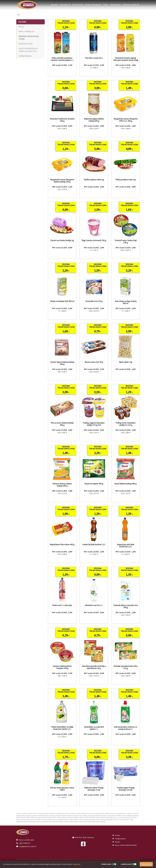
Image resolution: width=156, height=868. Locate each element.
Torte (106, 5)
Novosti (55, 5)
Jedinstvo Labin (131, 5)
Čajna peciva (115, 5)
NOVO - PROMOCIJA (26, 31)
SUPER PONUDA (25, 56)
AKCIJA (21, 27)
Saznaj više (77, 864)
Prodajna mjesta (120, 839)
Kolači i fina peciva (93, 5)
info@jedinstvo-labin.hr (28, 846)
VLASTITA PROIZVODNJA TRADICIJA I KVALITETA (28, 50)
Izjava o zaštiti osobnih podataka (126, 845)
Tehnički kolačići (106, 864)
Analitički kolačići (126, 864)
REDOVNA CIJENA (26, 44)
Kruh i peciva (78, 5)
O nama (117, 835)
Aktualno (65, 5)
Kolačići (117, 842)
